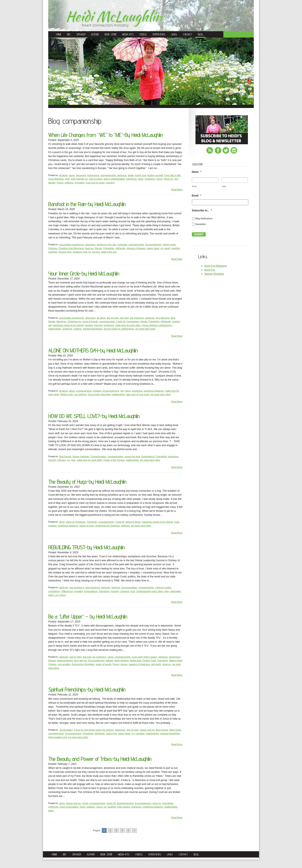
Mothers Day (67, 394)
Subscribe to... (202, 211)
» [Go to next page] (134, 830)
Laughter (53, 252)
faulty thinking (122, 660)
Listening (125, 591)
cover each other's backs (144, 657)
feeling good (169, 244)
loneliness (150, 179)
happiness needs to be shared (68, 325)
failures (109, 660)
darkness (122, 175)
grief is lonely (96, 179)
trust (133, 591)
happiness (131, 179)
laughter (175, 248)
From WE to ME (172, 175)
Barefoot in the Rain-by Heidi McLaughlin (87, 204)
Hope (141, 179)
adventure (90, 244)
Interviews (159, 34)
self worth (156, 664)
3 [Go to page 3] (116, 830)
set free (96, 252)
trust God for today (95, 183)
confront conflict (163, 587)
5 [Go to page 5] (128, 830)
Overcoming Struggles (99, 394)
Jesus (99, 807)
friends (98, 248)
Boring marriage (81, 456)
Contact (188, 34)
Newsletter (201, 224)
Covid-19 (121, 321)
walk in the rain (109, 252)
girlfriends (120, 248)
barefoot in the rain (107, 244)
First (194, 186)
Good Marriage (56, 179)
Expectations (148, 456)
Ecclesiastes (66, 730)
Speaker (81, 34)
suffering (69, 183)
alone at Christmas (76, 522)
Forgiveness (133, 321)
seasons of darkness (139, 664)
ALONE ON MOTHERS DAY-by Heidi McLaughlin (93, 350)
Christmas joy (74, 321)
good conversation (69, 807)
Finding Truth (149, 660)
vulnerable (175, 591)
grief (67, 179)
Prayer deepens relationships (157, 325)
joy (162, 248)
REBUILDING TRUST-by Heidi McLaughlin (86, 547)
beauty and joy (147, 730)
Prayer (60, 183)
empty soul (141, 175)
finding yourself (155, 175)
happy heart (153, 248)
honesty (89, 325)
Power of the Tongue (114, 460)
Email (197, 196)
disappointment (65, 660)
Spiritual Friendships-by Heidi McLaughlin (87, 689)
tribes (51, 811)
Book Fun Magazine (216, 266)
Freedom (53, 248)
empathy (97, 391)
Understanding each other (150, 591)
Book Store (111, 34)
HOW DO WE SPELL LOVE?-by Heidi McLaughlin (94, 416)
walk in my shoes (57, 595)
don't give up (80, 660)
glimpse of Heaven (136, 248)
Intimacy (62, 460)
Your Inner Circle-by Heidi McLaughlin (84, 274)
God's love (111, 733)
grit (122, 391)
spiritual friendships (93, 329)
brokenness (93, 175)
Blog (200, 34)
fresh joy (89, 248)
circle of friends (90, 321)
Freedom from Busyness (71, 248)
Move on (168, 179)
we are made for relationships (119, 329)
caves (110, 657)
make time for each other (128, 325)
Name (197, 172)
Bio (69, 34)
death (131, 175)
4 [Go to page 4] (122, 830)
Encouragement (153, 244)
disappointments (125, 803)
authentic (150, 318)
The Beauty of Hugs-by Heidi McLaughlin (87, 482)
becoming (81, 175)
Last (224, 186)
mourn (159, 179)
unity (166, 591)
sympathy (79, 183)
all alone (63, 175)
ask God (124, 318)
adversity (64, 587)
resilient (77, 329)
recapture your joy (82, 252)
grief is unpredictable (114, 179)
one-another (64, 664)
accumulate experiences (72, 244)
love (73, 460)
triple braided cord (57, 737)
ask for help (113, 318)
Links (174, 34)
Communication (98, 456)
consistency (54, 591)
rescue (124, 664)
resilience (67, 329)
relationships (55, 329)
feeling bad (135, 660)
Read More (177, 190)
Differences (67, 591)
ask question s (77, 587)
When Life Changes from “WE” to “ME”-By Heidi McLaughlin (105, 135)
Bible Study (175, 730)
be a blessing (163, 318)
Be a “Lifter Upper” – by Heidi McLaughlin (88, 617)
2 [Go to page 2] (110, 830)
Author (95, 34)
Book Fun (210, 270)
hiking (128, 391)
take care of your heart (138, 394)
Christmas (92, 522)
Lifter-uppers (124, 807)
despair (52, 660)
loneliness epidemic (154, 391)
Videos (143, 34)
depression (175, 657)
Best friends (65, 456)
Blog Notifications (204, 218)
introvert (98, 325)
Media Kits (128, 34)
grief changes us (79, 179)
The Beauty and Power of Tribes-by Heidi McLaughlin (100, 759)
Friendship (109, 248)
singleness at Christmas (107, 526)
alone (72, 175)
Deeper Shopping (214, 274)
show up (167, 664)
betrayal (116, 587)
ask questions (137, 318)
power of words (103, 664)
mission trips (65, 252)
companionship (108, 175)
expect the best (132, 456)
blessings (61, 321)
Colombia (122, 244)
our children (80, 394)
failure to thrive (133, 522)
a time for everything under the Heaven (94, 730)
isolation (52, 526)
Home (59, 34)
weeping (110, 183)
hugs (177, 522)
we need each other (145, 329)
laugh (167, 248)
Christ (85, 803)
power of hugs (87, 526)
